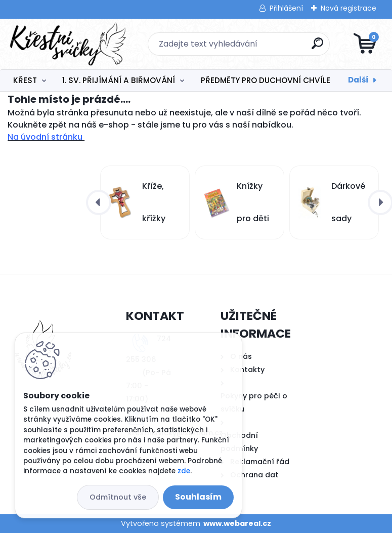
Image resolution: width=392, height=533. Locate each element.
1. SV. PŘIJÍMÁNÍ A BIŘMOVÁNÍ (119, 80)
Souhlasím (198, 497)
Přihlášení (286, 8)
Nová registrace (349, 8)
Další (358, 80)
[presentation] (99, 202)
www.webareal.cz (237, 523)
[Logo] (70, 44)
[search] (317, 47)
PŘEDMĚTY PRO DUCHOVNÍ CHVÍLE (266, 80)
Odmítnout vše (118, 497)
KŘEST (25, 80)
